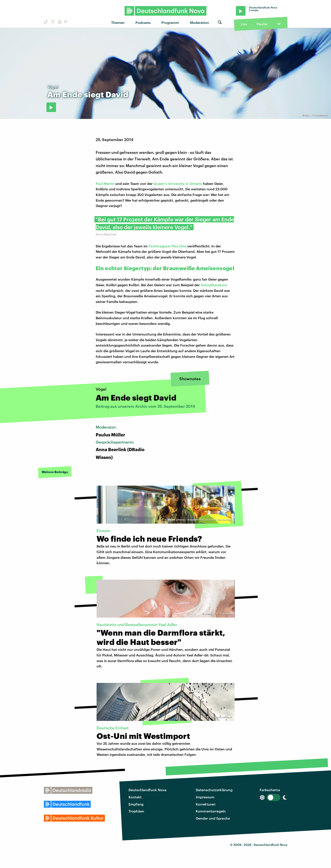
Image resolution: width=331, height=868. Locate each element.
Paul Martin (105, 183)
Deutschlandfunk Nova (147, 790)
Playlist (262, 24)
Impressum (205, 797)
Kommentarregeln (211, 811)
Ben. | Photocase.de (316, 115)
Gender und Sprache (213, 818)
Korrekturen (206, 804)
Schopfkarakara (214, 285)
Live (244, 24)
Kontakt (135, 797)
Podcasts (143, 22)
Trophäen (136, 811)
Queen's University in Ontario (178, 183)
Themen (118, 22)
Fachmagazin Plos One (167, 246)
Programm (170, 22)
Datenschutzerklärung (214, 790)
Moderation (199, 22)
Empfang (136, 804)
